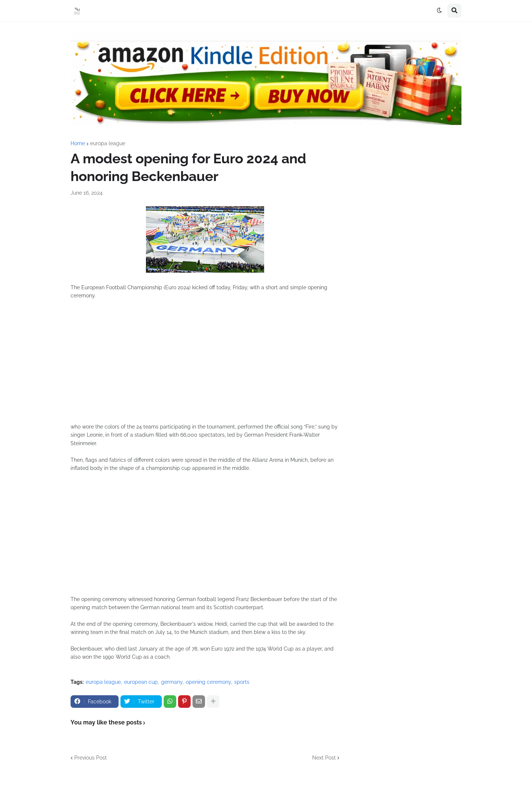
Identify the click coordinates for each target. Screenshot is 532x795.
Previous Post (91, 758)
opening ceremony (208, 682)
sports (242, 682)
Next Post (324, 758)
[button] (439, 11)
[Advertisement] (205, 365)
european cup (141, 682)
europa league (108, 143)
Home (78, 143)
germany (172, 682)
